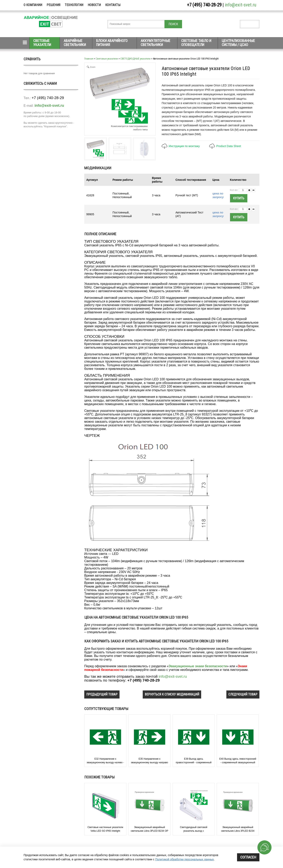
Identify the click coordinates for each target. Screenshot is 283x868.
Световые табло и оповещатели (196, 43)
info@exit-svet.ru (241, 5)
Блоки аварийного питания (112, 43)
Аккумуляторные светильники (156, 43)
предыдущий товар (102, 694)
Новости (94, 5)
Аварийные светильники (75, 43)
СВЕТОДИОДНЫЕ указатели (135, 59)
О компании (33, 5)
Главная (89, 59)
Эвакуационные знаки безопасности (198, 666)
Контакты (113, 5)
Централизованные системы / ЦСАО (238, 43)
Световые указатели (42, 43)
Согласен (248, 857)
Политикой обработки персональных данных (185, 859)
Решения (53, 5)
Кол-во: (234, 190)
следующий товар (243, 694)
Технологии (74, 5)
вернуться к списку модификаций (172, 694)
